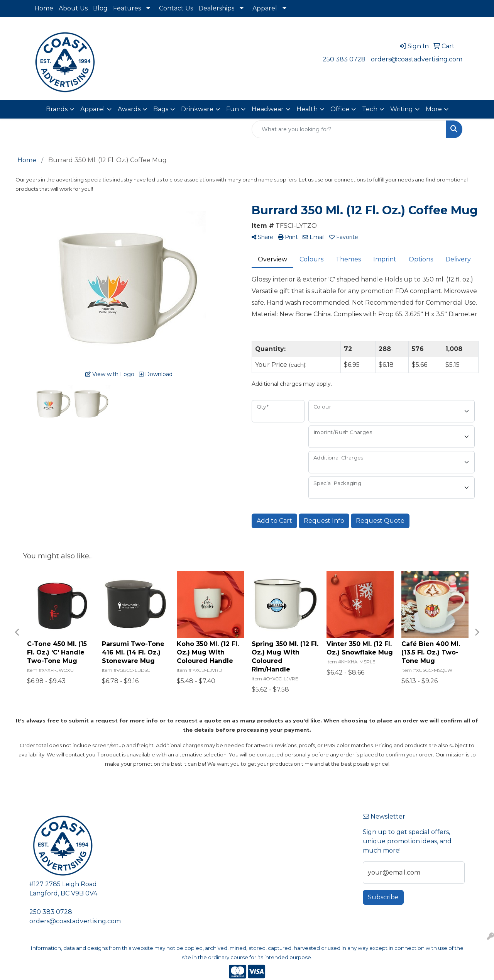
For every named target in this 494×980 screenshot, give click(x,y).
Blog (100, 8)
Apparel (265, 8)
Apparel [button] (93, 109)
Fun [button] (233, 109)
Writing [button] (402, 109)
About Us (73, 8)
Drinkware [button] (197, 109)
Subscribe (383, 897)
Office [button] (340, 109)
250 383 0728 (344, 59)
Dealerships (216, 8)
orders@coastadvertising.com (417, 59)
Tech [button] (370, 109)
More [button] (434, 109)
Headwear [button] (268, 109)
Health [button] (307, 109)
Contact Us (176, 8)
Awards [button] (129, 109)
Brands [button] (57, 109)
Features (127, 8)
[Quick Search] (349, 129)
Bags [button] (161, 109)
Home (44, 8)
